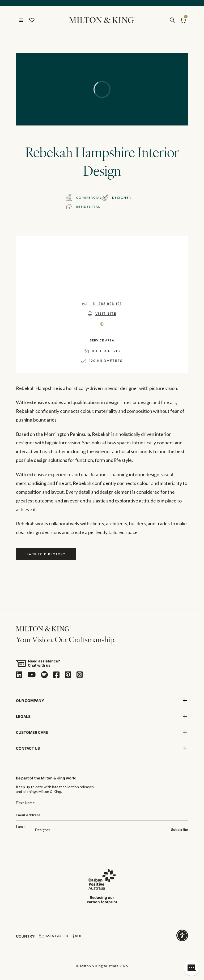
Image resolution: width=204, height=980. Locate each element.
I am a (21, 827)
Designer (122, 198)
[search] (172, 20)
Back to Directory (46, 554)
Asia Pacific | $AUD (61, 936)
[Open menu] (21, 20)
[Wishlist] (32, 20)
